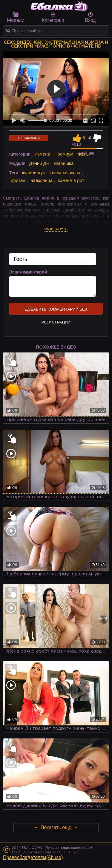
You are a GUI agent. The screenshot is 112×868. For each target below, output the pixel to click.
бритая (18, 180)
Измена (42, 154)
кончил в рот (71, 180)
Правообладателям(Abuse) (33, 857)
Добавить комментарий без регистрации (56, 311)
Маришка (64, 163)
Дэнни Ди (39, 163)
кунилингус (34, 172)
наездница (42, 180)
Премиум (64, 154)
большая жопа (65, 172)
